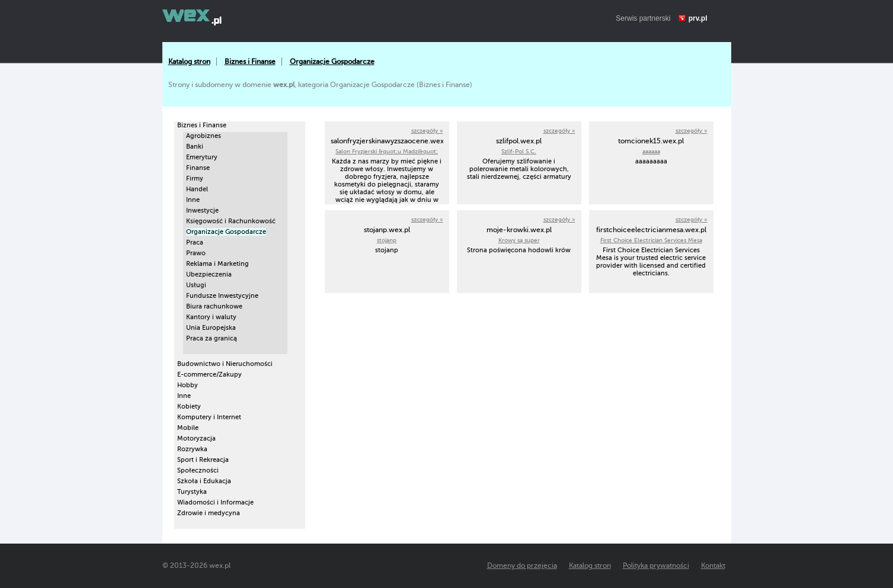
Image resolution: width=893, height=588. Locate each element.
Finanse (198, 168)
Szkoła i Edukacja (204, 481)
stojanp (387, 240)
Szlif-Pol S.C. (519, 151)
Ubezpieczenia (209, 274)
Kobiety (189, 407)
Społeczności (198, 470)
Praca (195, 242)
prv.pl (698, 18)
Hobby (188, 385)
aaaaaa (651, 151)
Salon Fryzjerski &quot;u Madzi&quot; (387, 151)
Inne (193, 200)
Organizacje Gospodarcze (332, 62)
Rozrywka (192, 449)
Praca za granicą (212, 338)
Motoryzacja (196, 438)
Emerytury (202, 157)
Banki (195, 147)
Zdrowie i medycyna (209, 513)
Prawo (196, 253)
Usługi (196, 285)
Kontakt (713, 565)
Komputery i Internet (209, 417)
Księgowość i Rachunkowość (231, 221)
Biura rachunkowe (214, 306)
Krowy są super (519, 240)
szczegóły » (427, 131)
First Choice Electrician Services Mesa (651, 240)
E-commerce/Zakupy (209, 375)
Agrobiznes (204, 136)
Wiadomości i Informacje (215, 502)
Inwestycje (202, 211)
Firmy (195, 179)
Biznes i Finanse (250, 62)
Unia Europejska (211, 328)
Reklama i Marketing (217, 264)
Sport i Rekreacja (203, 460)
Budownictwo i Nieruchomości (225, 364)
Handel (197, 189)
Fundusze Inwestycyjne (222, 296)
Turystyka (192, 492)
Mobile (188, 428)
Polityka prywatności (656, 565)
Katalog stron (189, 62)
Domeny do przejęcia (522, 565)
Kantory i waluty (211, 317)
